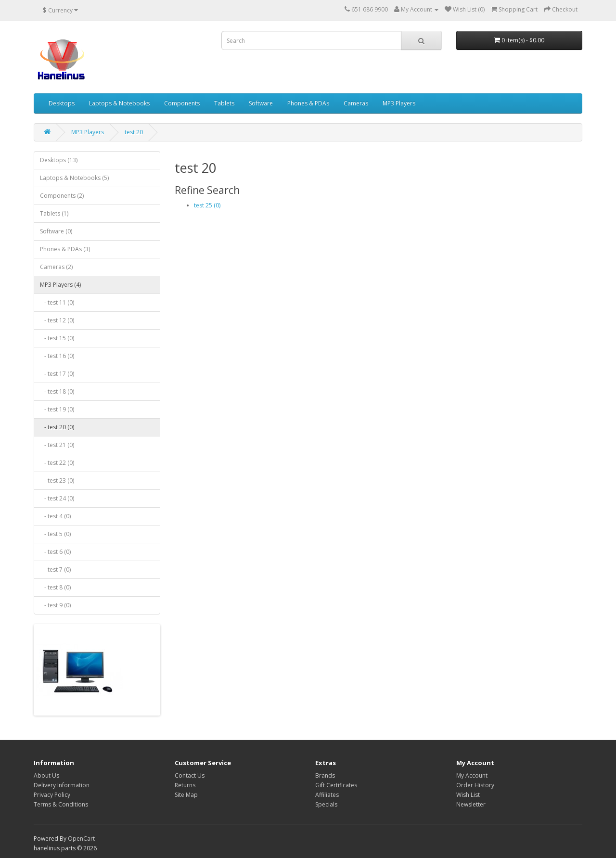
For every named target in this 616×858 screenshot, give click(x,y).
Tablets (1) (54, 213)
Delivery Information (62, 785)
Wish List (468, 795)
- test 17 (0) (57, 374)
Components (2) (62, 196)
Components (182, 103)
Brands (325, 775)
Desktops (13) (59, 160)
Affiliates (327, 795)
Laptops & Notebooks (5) (74, 178)
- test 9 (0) (55, 605)
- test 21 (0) (57, 445)
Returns (185, 785)
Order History (475, 785)
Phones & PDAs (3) (65, 249)
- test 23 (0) (57, 480)
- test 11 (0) (57, 302)
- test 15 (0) (57, 338)
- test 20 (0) (57, 427)
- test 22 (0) (57, 463)
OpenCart (81, 839)
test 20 (134, 132)
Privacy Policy (52, 795)
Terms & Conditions (61, 804)
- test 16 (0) (57, 356)
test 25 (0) (207, 205)
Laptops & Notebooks (119, 103)
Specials (326, 804)
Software (261, 103)
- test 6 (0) (55, 552)
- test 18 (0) (57, 391)
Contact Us (190, 775)
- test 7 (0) (55, 570)
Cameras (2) (56, 267)
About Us (46, 775)
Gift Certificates (336, 785)
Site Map (186, 795)
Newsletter (471, 804)
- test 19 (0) (57, 409)
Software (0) (56, 231)
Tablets (224, 103)
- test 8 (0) (55, 587)
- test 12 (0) (57, 320)
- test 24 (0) (57, 498)
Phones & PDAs (308, 103)
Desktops (62, 103)
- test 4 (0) (55, 516)
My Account (472, 775)
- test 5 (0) (55, 534)
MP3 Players (399, 103)
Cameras (356, 103)
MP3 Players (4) (60, 285)
